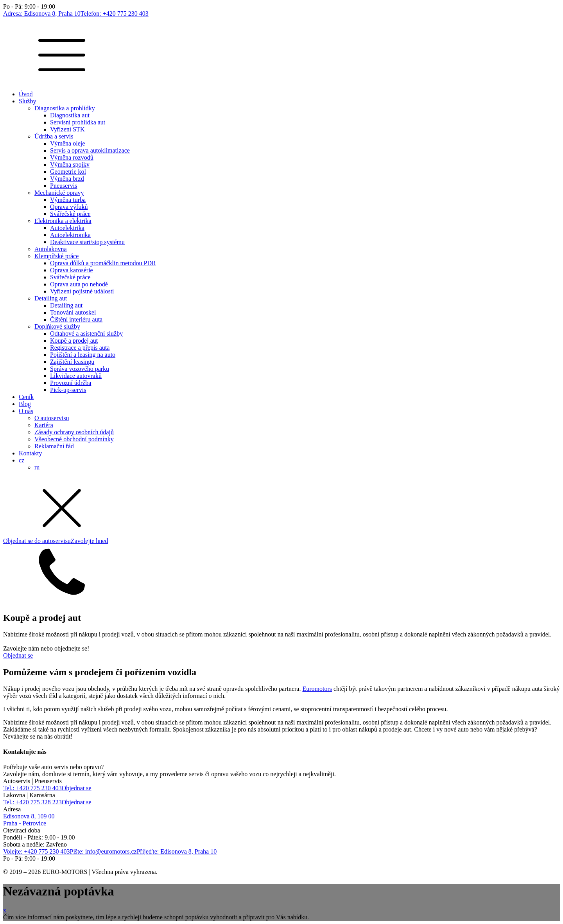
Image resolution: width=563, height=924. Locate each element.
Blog (25, 404)
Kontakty (30, 453)
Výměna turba (68, 200)
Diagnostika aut (70, 115)
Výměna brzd (67, 179)
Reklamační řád (54, 446)
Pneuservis (64, 186)
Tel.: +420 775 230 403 (32, 788)
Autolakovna (51, 249)
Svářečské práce (70, 214)
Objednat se (18, 655)
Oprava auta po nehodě (79, 284)
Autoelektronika (70, 235)
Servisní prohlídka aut (78, 122)
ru (37, 467)
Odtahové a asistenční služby (86, 333)
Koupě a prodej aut (74, 341)
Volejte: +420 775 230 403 (37, 851)
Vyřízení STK (67, 129)
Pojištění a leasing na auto (83, 355)
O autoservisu (52, 418)
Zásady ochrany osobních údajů (74, 432)
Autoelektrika (67, 228)
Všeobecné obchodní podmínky (74, 439)
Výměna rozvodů (72, 157)
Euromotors (317, 689)
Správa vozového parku (80, 369)
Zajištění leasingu (72, 362)
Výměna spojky (70, 164)
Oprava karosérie (72, 270)
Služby (27, 101)
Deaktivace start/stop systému (87, 242)
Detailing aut (51, 298)
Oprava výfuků (69, 207)
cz (22, 460)
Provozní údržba (71, 383)
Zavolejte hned (90, 541)
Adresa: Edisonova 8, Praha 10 (42, 13)
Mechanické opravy (59, 193)
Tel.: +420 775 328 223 (32, 802)
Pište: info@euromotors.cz (103, 851)
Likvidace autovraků (76, 376)
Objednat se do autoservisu (37, 541)
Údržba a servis (54, 136)
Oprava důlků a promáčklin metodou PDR (103, 263)
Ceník (26, 397)
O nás (26, 411)
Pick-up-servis (68, 390)
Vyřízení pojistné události (82, 291)
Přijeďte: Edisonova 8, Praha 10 (177, 851)
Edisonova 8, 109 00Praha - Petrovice (29, 820)
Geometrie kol (68, 172)
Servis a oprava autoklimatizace (90, 150)
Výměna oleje (67, 143)
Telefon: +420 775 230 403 (115, 13)
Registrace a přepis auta (80, 348)
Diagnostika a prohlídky (65, 108)
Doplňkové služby (57, 326)
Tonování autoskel (73, 312)
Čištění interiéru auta (76, 319)
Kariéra (44, 425)
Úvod (26, 94)
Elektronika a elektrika (63, 221)
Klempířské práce (56, 256)
